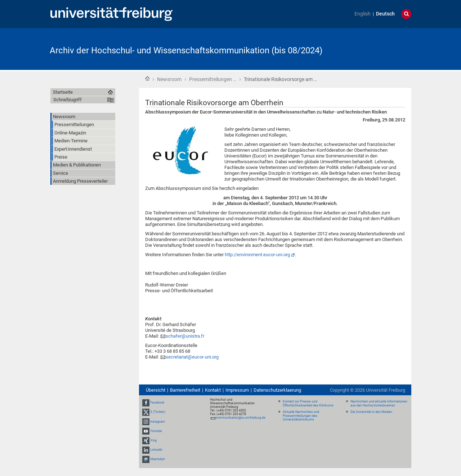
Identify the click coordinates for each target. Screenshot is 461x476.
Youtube (156, 431)
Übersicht (156, 390)
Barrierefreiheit (185, 390)
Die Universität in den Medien (371, 412)
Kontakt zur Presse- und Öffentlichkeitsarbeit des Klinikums (308, 403)
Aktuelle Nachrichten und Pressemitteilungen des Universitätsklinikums (301, 416)
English (362, 14)
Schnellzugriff (68, 100)
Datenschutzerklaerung (277, 390)
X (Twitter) (158, 412)
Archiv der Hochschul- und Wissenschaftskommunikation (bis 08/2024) (186, 50)
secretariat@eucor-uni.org (192, 357)
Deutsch (385, 14)
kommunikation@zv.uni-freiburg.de (241, 418)
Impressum (237, 390)
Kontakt (213, 390)
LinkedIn (156, 450)
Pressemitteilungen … (213, 79)
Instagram (158, 422)
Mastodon (158, 459)
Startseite (147, 79)
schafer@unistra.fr (185, 336)
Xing (153, 440)
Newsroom (169, 79)
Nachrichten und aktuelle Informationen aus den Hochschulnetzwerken (379, 403)
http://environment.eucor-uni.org (257, 255)
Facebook (157, 402)
